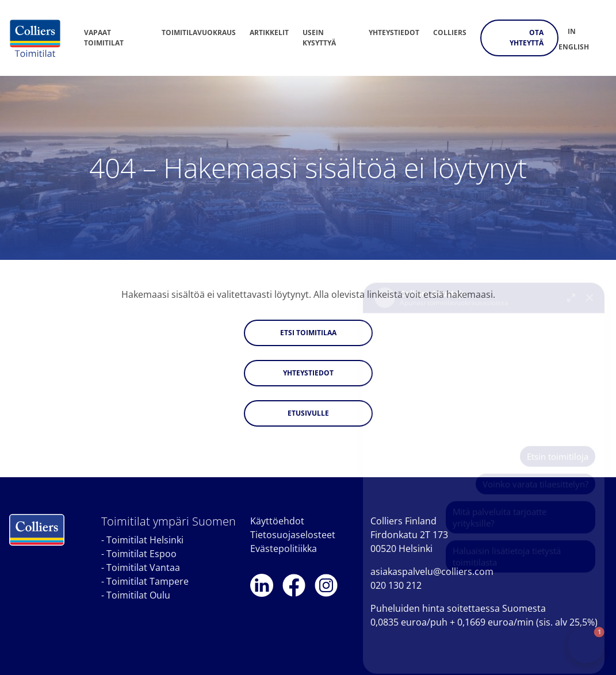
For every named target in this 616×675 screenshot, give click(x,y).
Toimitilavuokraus (199, 32)
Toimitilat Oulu (138, 595)
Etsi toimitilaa (308, 333)
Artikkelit (269, 32)
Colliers (450, 32)
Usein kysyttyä (319, 38)
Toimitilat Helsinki (145, 540)
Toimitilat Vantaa (143, 567)
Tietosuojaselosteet (293, 535)
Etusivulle (308, 413)
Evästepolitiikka (284, 549)
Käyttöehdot (277, 521)
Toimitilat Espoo (141, 554)
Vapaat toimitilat (104, 38)
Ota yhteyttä (527, 38)
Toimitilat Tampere (148, 581)
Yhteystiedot (394, 32)
